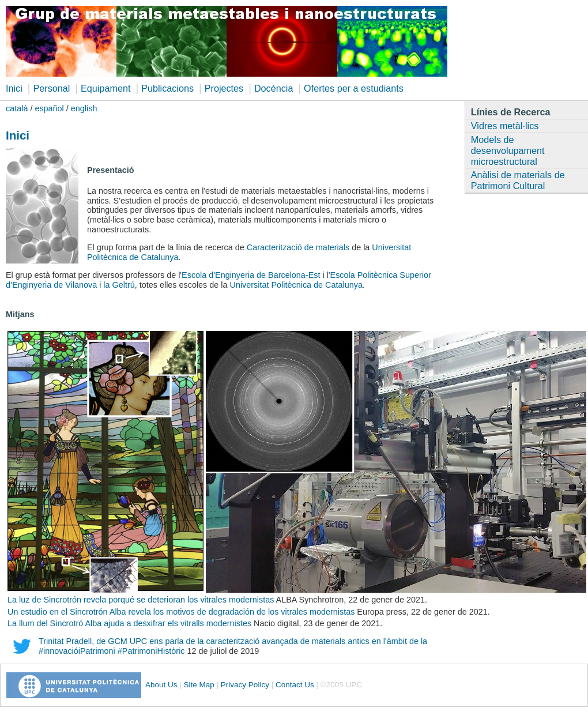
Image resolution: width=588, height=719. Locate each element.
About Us (161, 685)
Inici (14, 88)
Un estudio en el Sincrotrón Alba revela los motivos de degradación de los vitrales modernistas (182, 612)
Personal (51, 88)
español (49, 108)
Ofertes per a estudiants (354, 88)
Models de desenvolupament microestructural (508, 150)
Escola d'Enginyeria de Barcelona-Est (251, 275)
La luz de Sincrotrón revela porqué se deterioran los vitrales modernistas (141, 600)
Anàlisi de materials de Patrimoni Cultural (518, 180)
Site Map (199, 685)
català (17, 108)
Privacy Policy (245, 685)
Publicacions (167, 88)
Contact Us (295, 685)
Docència (274, 88)
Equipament (105, 88)
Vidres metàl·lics (505, 126)
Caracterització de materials (298, 247)
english (84, 108)
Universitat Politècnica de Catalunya (296, 285)
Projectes (224, 88)
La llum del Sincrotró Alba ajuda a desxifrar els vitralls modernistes (129, 623)
